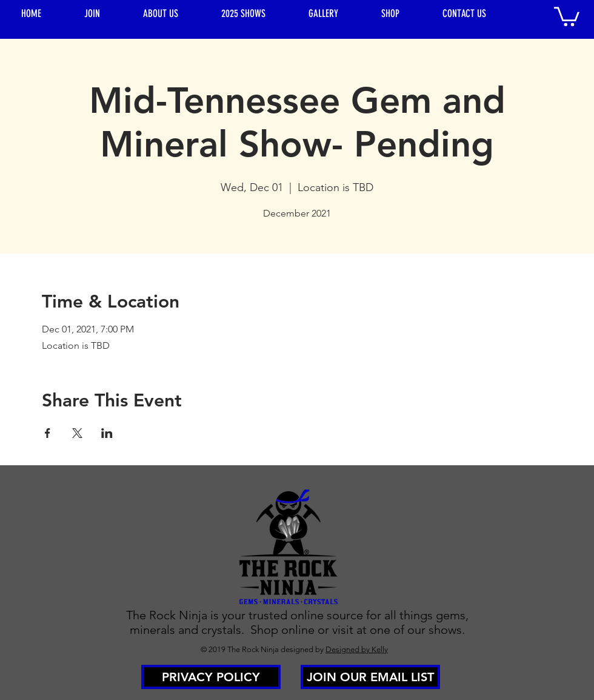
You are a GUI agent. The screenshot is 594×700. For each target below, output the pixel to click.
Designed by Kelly (357, 649)
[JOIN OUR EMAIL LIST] (370, 677)
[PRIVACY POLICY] (211, 677)
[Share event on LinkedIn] (107, 433)
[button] (567, 15)
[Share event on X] (77, 433)
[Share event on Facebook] (48, 433)
